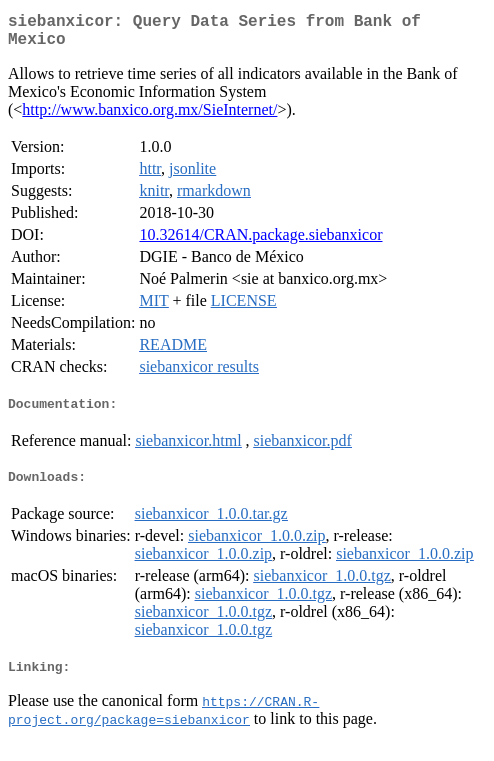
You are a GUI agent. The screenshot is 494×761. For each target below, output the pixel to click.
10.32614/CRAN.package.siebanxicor (260, 242)
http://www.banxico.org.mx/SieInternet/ (149, 117)
